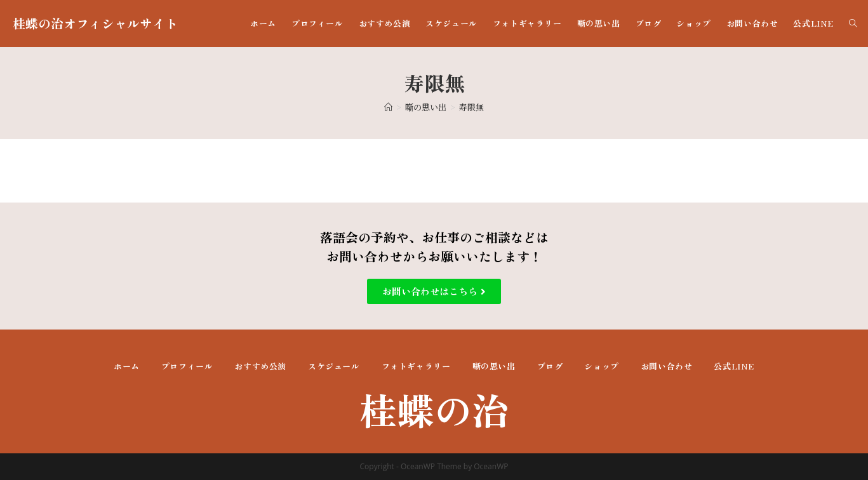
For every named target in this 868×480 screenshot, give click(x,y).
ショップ (601, 366)
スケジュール (334, 366)
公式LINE (734, 366)
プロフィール (187, 366)
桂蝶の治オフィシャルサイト (95, 23)
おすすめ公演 (260, 366)
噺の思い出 (494, 366)
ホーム (127, 366)
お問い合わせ (667, 366)
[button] (434, 291)
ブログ (550, 366)
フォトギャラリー (416, 366)
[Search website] (853, 23)
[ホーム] (388, 107)
